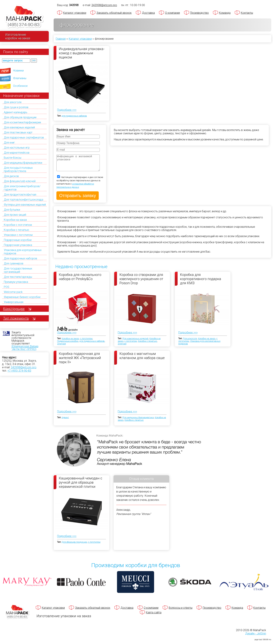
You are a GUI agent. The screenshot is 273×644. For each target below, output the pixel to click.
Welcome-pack (13, 292)
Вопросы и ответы (181, 611)
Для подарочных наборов (20, 258)
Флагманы (20, 78)
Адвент (65, 421)
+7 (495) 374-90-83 (19, 371)
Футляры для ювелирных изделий (25, 205)
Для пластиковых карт (18, 132)
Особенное (20, 86)
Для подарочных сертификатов (24, 138)
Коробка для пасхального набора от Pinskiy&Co (80, 280)
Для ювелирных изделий (19, 127)
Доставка (148, 13)
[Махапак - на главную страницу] (24, 17)
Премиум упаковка (16, 282)
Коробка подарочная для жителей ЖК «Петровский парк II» (80, 361)
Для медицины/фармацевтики (23, 163)
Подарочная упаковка (18, 245)
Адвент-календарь (16, 112)
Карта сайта (154, 616)
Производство (199, 13)
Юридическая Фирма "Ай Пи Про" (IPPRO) (25, 348)
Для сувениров (14, 263)
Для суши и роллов (16, 107)
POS (7, 287)
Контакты (247, 13)
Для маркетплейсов (17, 153)
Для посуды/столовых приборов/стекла (18, 169)
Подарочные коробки (18, 240)
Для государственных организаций (18, 270)
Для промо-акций (15, 215)
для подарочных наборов (74, 113)
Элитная (61, 347)
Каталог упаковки (75, 13)
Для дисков (11, 176)
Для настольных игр (17, 148)
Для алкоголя (13, 102)
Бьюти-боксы (13, 158)
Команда (225, 13)
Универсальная (14, 302)
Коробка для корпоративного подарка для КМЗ (201, 282)
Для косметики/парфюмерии (22, 122)
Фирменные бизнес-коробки (22, 297)
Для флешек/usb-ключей (20, 181)
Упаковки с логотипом (18, 235)
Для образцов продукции (20, 117)
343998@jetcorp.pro (24, 367)
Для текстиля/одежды (18, 277)
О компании (172, 13)
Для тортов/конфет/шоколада (24, 200)
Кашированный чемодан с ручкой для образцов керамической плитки (81, 486)
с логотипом (86, 342)
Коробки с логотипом (18, 225)
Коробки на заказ (15, 220)
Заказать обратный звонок (114, 13)
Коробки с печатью (16, 230)
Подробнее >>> (67, 107)
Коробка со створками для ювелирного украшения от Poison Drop (141, 282)
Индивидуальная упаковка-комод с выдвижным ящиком (82, 53)
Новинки (18, 71)
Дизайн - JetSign (256, 637)
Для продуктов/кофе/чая (20, 195)
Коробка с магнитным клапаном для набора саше (142, 359)
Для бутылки (12, 210)
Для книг (9, 143)
